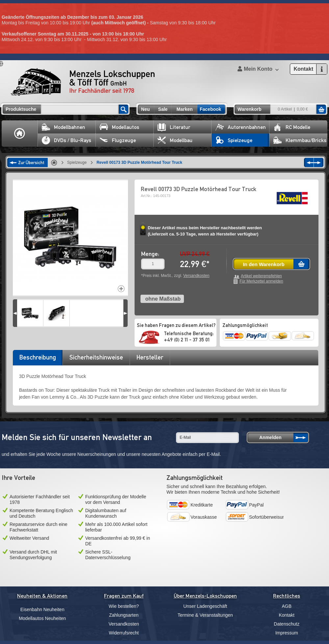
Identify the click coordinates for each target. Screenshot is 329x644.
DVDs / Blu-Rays (66, 140)
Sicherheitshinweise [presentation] (96, 357)
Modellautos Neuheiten (42, 618)
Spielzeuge (234, 140)
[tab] (38, 359)
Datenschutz (287, 624)
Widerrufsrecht (124, 633)
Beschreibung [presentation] (38, 357)
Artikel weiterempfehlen (261, 276)
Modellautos (119, 127)
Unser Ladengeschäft (205, 606)
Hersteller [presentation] (150, 357)
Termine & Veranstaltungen (205, 615)
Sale (163, 109)
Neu (145, 109)
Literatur (174, 127)
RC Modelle (292, 127)
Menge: (150, 254)
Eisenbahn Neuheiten (42, 609)
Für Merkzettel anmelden (261, 281)
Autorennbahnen (241, 127)
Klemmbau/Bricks (300, 140)
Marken (184, 109)
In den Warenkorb (264, 264)
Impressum (287, 633)
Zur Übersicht (31, 162)
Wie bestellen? (124, 606)
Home (20, 134)
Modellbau (175, 140)
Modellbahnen (63, 127)
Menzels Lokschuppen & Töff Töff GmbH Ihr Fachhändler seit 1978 (83, 82)
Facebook (210, 109)
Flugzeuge (118, 140)
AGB (287, 606)
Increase (121, 289)
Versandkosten (196, 276)
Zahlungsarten (124, 615)
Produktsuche (21, 109)
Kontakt (287, 615)
